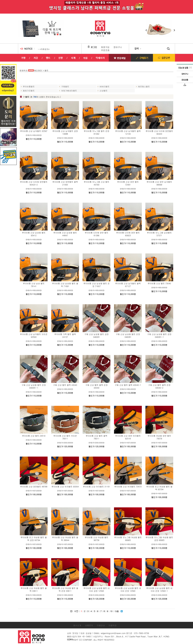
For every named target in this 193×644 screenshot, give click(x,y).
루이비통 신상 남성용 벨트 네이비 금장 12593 (96, 589)
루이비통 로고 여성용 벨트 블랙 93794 (159, 488)
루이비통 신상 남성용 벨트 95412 (34, 234)
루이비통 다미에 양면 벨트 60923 (128, 234)
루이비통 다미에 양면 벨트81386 (96, 234)
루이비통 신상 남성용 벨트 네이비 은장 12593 (128, 589)
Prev (20, 27)
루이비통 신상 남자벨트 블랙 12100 (128, 132)
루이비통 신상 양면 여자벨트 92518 (128, 437)
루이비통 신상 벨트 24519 (34, 436)
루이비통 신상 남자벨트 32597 (34, 131)
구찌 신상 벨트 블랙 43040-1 (128, 385)
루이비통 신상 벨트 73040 (159, 283)
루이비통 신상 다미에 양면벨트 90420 (159, 132)
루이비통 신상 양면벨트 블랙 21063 (65, 183)
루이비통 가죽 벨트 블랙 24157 (65, 336)
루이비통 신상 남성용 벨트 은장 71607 (96, 285)
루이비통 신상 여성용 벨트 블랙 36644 (65, 539)
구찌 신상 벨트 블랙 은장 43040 (96, 386)
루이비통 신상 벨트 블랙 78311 (96, 437)
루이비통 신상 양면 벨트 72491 (128, 183)
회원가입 (105, 47)
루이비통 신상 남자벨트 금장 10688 (65, 132)
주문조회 (105, 50)
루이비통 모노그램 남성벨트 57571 (159, 234)
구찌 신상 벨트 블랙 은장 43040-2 (159, 386)
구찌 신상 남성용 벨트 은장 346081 (128, 336)
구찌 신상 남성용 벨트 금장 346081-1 (159, 336)
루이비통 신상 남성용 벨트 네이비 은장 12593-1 (159, 589)
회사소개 (77, 625)
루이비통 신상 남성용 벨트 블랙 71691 (65, 285)
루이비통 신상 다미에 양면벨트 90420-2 (34, 183)
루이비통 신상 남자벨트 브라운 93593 (34, 336)
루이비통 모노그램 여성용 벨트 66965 (128, 539)
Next (61, 27)
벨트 (46, 70)
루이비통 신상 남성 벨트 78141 (34, 285)
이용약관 (113, 625)
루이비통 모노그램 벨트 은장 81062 (96, 132)
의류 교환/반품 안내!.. (48, 49)
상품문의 (89, 625)
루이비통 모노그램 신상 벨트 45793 (96, 183)
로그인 (94, 47)
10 (111, 611)
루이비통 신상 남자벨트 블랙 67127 (128, 285)
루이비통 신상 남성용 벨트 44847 (65, 234)
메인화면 (38, 70)
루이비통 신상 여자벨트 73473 (128, 486)
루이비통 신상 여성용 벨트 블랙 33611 (34, 589)
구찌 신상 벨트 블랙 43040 (65, 385)
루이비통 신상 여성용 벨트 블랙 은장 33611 (65, 589)
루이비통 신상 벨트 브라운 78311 (65, 437)
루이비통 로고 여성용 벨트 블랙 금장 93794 (34, 539)
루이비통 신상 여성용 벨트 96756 (96, 539)
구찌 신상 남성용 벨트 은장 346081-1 (34, 386)
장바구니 (118, 47)
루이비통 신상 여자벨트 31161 (96, 486)
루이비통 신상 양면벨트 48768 (34, 486)
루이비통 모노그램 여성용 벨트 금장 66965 (159, 539)
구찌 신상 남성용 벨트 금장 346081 (96, 336)
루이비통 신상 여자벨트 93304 (65, 486)
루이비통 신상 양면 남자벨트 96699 (159, 183)
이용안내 (101, 625)
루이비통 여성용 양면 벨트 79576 (159, 437)
